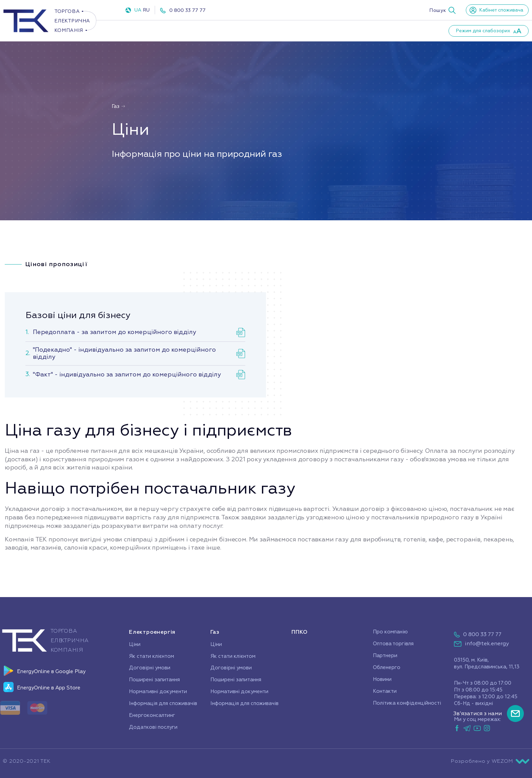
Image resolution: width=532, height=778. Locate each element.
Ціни (135, 644)
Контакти (402, 31)
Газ (197, 31)
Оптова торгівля (393, 644)
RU (146, 10)
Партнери (323, 31)
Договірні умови (150, 668)
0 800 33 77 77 (187, 10)
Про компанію (273, 31)
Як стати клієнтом (151, 656)
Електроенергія (149, 31)
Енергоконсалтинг (152, 715)
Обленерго (387, 668)
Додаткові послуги (153, 727)
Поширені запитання (154, 680)
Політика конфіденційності (407, 703)
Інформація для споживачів (163, 703)
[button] (442, 10)
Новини (363, 31)
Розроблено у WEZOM (490, 761)
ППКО (229, 31)
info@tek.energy (487, 644)
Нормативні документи (158, 692)
